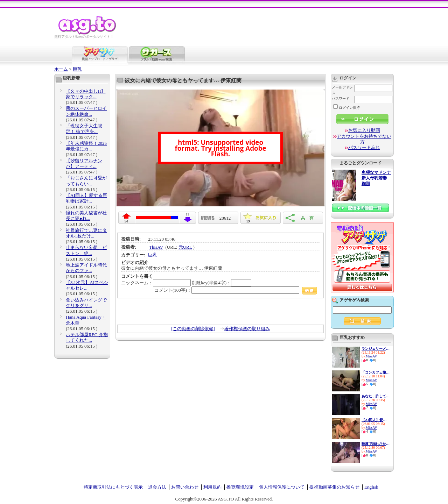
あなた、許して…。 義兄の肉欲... (376, 396)
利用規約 (212, 487)
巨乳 (77, 69)
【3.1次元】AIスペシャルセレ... (87, 285)
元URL (185, 247)
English (371, 487)
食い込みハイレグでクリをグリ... (86, 303)
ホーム (61, 69)
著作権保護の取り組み (247, 329)
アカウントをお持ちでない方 (364, 139)
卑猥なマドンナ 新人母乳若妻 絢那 (376, 178)
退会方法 (157, 487)
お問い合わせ (185, 487)
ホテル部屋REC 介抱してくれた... (87, 337)
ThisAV (156, 247)
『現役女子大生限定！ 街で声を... (84, 129)
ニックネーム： (156, 283)
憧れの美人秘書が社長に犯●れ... (86, 216)
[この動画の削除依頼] (193, 329)
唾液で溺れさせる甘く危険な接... (376, 444)
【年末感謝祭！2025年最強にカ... (86, 146)
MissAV (372, 356)
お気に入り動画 (364, 130)
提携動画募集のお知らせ (334, 487)
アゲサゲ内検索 (354, 300)
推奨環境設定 (240, 487)
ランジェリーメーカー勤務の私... (376, 349)
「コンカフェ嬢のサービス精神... (376, 372)
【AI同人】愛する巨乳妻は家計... (86, 198)
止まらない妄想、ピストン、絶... (86, 250)
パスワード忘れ (364, 147)
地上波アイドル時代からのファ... (86, 268)
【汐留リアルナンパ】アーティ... (84, 164)
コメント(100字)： (236, 290)
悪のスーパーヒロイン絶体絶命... (86, 111)
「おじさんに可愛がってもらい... (86, 181)
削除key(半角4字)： (222, 283)
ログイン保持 (346, 108)
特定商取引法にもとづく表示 (113, 487)
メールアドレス (342, 90)
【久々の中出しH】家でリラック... (86, 94)
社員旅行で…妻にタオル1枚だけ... (86, 233)
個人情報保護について (282, 487)
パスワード (341, 98)
